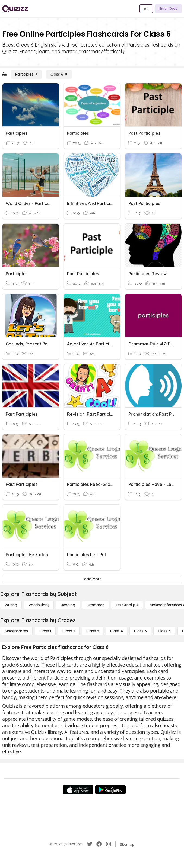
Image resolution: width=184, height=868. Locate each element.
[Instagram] (109, 844)
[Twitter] (90, 844)
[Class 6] (59, 74)
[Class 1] (45, 631)
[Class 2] (69, 631)
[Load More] (92, 579)
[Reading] (68, 605)
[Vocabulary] (39, 605)
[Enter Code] (168, 9)
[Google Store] (110, 790)
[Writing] (11, 605)
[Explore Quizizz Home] (15, 9)
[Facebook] (99, 844)
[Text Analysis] (127, 605)
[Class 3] (93, 631)
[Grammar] (95, 605)
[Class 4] (116, 631)
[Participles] (26, 74)
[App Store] (78, 790)
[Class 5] (140, 631)
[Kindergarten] (16, 631)
